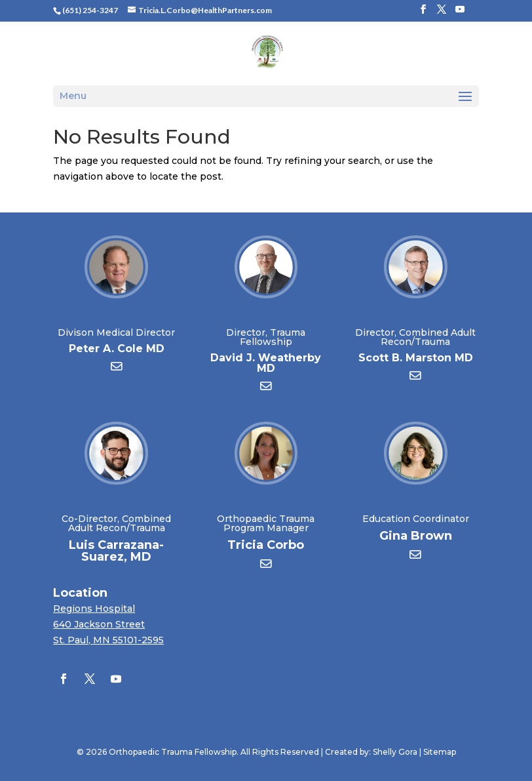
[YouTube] (460, 13)
